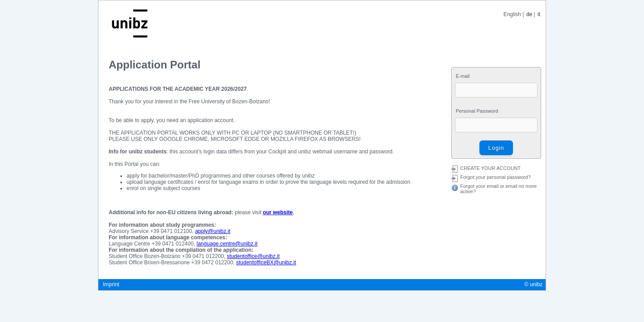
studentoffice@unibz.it (253, 256)
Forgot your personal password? (496, 177)
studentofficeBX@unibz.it (266, 263)
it (539, 14)
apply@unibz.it (213, 231)
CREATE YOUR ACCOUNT (490, 168)
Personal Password (477, 111)
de (529, 14)
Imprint (111, 284)
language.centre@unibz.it (227, 244)
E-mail (463, 76)
